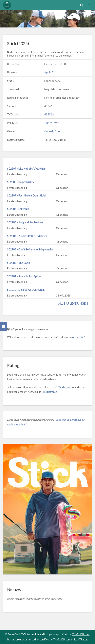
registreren (51, 392)
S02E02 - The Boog (18, 263)
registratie (78, 337)
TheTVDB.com (81, 634)
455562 (49, 114)
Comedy (49, 131)
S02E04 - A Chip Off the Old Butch (27, 236)
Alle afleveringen (73, 303)
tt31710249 (52, 123)
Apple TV (50, 72)
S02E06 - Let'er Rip (18, 209)
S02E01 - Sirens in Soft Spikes (24, 276)
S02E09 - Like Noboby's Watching (27, 169)
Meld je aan (64, 387)
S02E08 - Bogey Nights (20, 182)
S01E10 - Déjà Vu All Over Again (26, 290)
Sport (58, 131)
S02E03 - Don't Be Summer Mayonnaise (30, 249)
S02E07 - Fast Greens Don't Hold (26, 195)
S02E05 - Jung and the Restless (25, 222)
